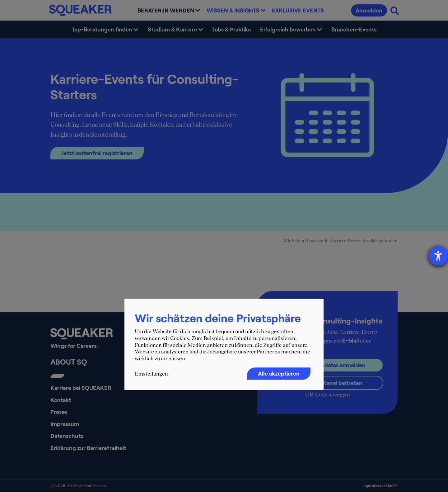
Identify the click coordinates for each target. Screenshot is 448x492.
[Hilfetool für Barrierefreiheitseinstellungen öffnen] (438, 256)
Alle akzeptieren (279, 374)
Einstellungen (151, 374)
